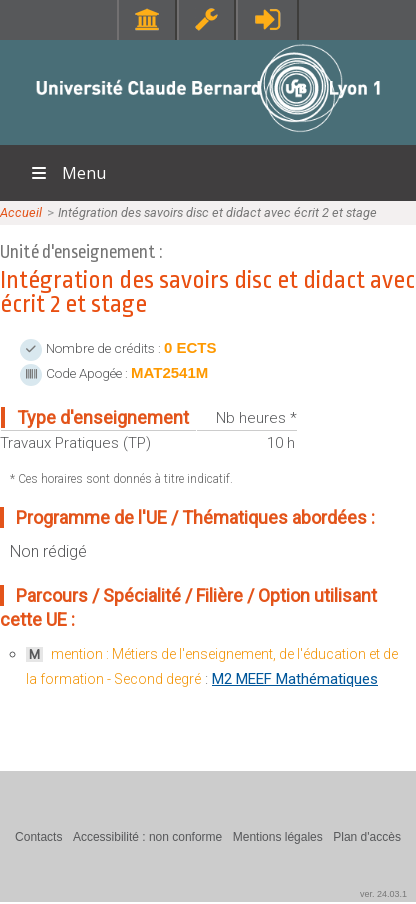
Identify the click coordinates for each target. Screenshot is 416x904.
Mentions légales (278, 837)
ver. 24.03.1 (383, 894)
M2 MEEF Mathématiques (295, 679)
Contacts (38, 837)
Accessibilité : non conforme (147, 837)
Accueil (21, 212)
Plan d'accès (367, 837)
